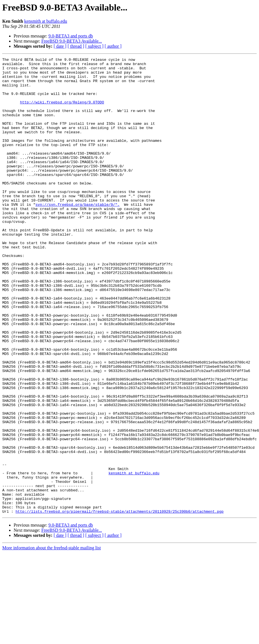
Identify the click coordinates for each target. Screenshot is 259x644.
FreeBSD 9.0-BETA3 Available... (72, 41)
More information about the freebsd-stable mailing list (51, 639)
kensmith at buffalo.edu (46, 21)
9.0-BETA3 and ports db (71, 36)
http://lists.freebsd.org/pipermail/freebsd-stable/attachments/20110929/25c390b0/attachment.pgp (120, 603)
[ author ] (113, 46)
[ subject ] (94, 46)
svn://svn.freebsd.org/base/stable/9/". (77, 234)
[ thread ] (76, 46)
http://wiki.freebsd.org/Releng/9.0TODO (62, 111)
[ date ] (60, 46)
